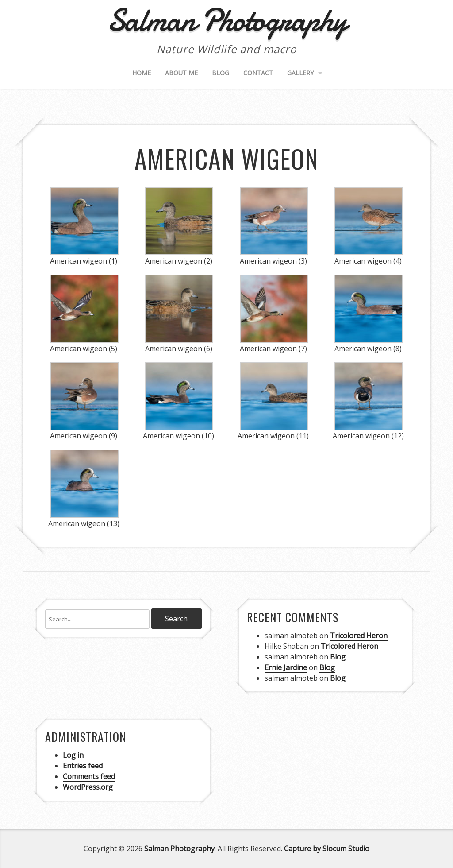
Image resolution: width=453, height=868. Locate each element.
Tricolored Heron (359, 635)
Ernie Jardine (286, 667)
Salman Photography (179, 849)
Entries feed (83, 766)
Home (142, 73)
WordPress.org (88, 787)
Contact (258, 73)
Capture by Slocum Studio (327, 849)
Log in (73, 755)
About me (181, 73)
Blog (221, 73)
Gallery (300, 73)
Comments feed (89, 776)
